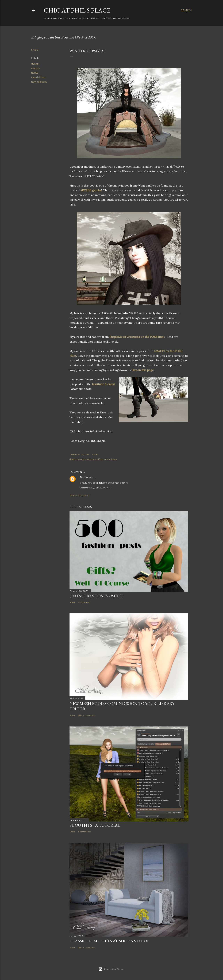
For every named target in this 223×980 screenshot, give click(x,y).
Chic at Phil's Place (77, 10)
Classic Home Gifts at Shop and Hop (109, 941)
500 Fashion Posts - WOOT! (97, 596)
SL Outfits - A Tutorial (95, 825)
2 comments (84, 602)
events (35, 68)
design (35, 64)
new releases (39, 82)
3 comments (84, 832)
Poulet (84, 477)
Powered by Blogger (111, 969)
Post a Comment (80, 495)
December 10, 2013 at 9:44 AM (95, 488)
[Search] (186, 10)
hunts (35, 73)
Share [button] (35, 50)
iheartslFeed (39, 77)
